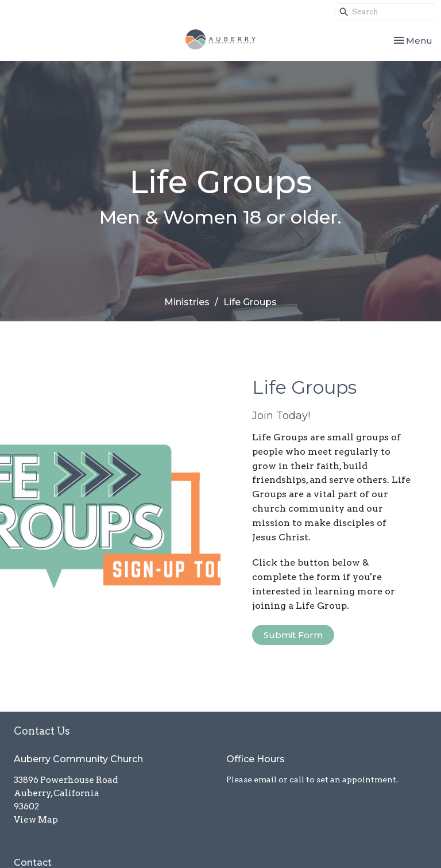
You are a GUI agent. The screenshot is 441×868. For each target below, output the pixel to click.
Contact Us (42, 731)
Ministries (187, 302)
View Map (36, 820)
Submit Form (293, 635)
